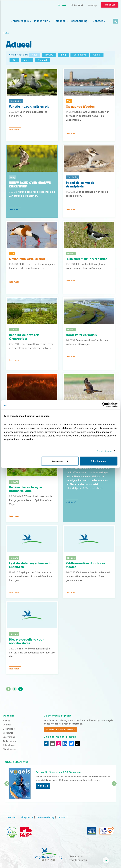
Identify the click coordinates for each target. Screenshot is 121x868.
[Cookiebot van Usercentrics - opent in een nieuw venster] (104, 405)
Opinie (97, 55)
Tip (14, 60)
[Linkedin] (65, 744)
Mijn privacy (27, 817)
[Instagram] (59, 744)
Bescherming (79, 21)
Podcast (42, 60)
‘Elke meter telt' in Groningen (87, 259)
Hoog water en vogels (81, 335)
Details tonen (104, 451)
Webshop (92, 5)
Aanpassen (60, 461)
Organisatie (9, 729)
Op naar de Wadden (80, 107)
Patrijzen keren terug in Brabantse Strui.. (26, 489)
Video (27, 60)
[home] (17, 10)
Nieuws (49, 55)
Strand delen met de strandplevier (80, 185)
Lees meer (14, 130)
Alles (35, 55)
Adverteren (9, 745)
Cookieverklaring (45, 817)
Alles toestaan (99, 461)
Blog (63, 55)
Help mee (60, 21)
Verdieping (80, 55)
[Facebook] (46, 744)
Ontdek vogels (20, 21)
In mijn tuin (41, 21)
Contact (98, 21)
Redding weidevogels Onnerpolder (24, 337)
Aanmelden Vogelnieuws (60, 730)
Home (6, 33)
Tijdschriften (9, 741)
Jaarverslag (9, 737)
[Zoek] (115, 21)
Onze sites (11, 817)
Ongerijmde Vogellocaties (27, 259)
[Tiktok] (78, 744)
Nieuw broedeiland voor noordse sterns (26, 641)
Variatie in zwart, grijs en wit (29, 107)
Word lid (43, 786)
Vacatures (8, 733)
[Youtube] (52, 744)
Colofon (62, 817)
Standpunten (9, 749)
